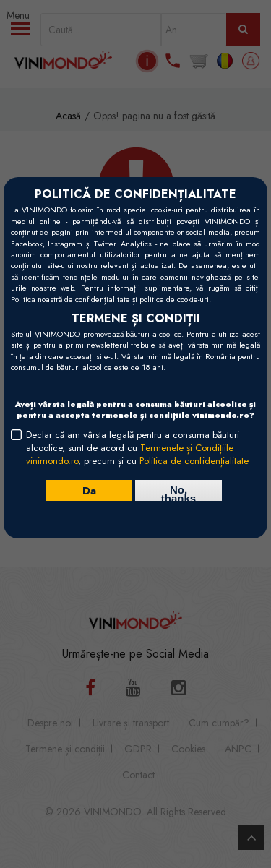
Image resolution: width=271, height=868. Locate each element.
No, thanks (178, 492)
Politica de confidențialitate (194, 461)
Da (89, 490)
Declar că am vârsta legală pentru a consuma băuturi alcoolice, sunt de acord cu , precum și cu (137, 448)
